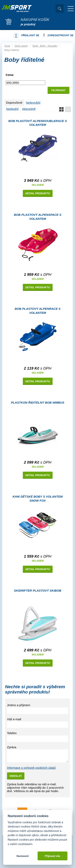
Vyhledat (60, 9)
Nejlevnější (33, 103)
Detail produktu (38, 193)
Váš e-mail (14, 719)
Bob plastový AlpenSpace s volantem (37, 217)
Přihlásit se (30, 35)
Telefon (12, 733)
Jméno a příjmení (19, 705)
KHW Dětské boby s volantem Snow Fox (38, 499)
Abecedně (29, 109)
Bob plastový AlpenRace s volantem (37, 311)
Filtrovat (58, 90)
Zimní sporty (21, 46)
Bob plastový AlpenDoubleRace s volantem (38, 123)
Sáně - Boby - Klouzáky (45, 46)
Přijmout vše (52, 856)
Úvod (7, 46)
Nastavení (22, 856)
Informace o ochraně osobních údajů (31, 768)
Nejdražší (12, 109)
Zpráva (12, 747)
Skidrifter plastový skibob (37, 591)
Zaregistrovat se (60, 35)
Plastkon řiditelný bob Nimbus (38, 402)
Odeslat (16, 776)
